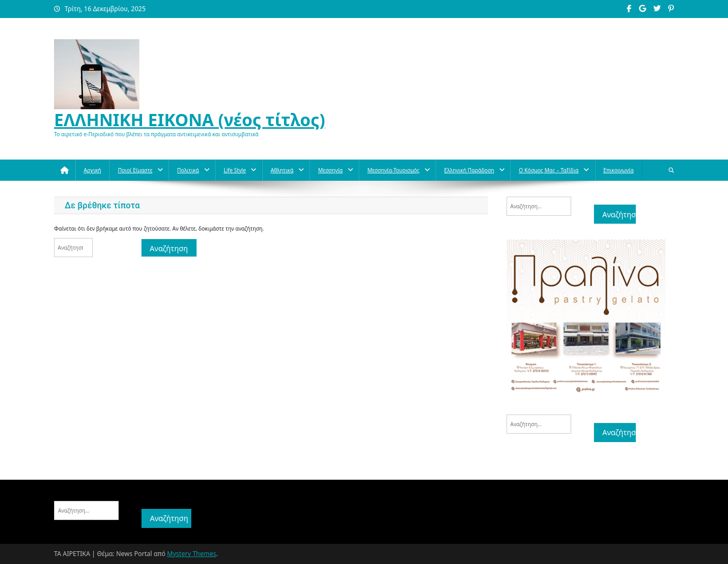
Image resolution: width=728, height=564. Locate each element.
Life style (235, 170)
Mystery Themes (192, 554)
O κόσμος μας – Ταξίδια (549, 170)
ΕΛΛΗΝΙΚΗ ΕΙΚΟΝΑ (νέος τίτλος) (190, 120)
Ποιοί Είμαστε (135, 170)
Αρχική (92, 170)
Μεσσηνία (330, 170)
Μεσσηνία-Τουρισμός (393, 170)
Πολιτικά (188, 170)
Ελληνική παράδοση (469, 170)
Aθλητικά (282, 170)
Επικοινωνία (619, 170)
